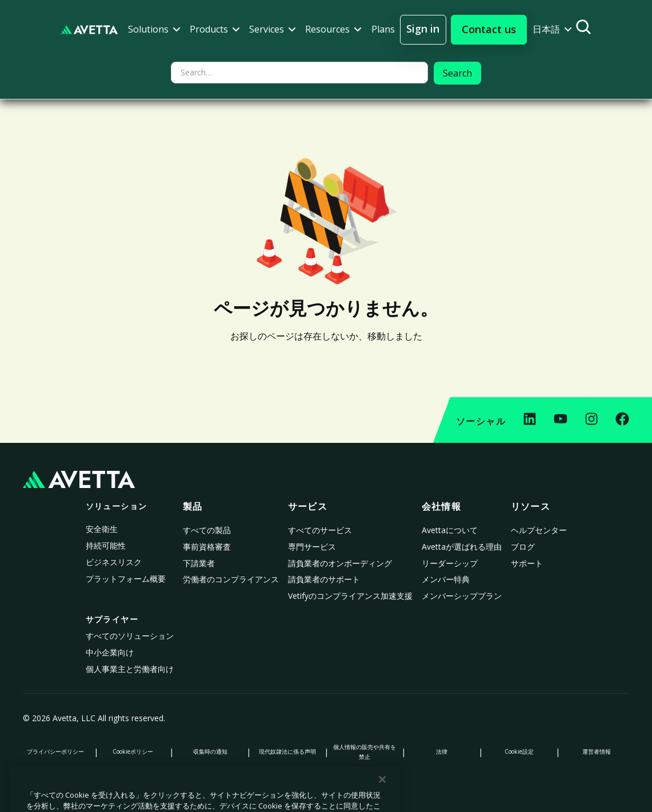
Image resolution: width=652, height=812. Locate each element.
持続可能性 (106, 545)
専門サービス (312, 547)
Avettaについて (450, 530)
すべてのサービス (320, 530)
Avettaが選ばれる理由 (462, 547)
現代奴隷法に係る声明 (287, 751)
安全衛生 (102, 529)
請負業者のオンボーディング (340, 563)
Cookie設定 (519, 751)
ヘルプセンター (539, 530)
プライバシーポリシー (55, 751)
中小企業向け (110, 652)
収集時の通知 (210, 751)
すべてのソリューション (130, 636)
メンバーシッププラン (462, 596)
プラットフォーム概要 (126, 579)
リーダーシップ (450, 563)
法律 (442, 751)
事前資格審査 (207, 547)
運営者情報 (597, 751)
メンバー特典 (446, 579)
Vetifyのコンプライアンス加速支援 (350, 596)
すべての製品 (207, 530)
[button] (154, 29)
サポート (527, 563)
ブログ (523, 547)
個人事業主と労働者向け (130, 669)
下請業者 (199, 563)
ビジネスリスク (114, 562)
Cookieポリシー (133, 751)
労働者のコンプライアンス (231, 579)
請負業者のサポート (324, 579)
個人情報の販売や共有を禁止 (365, 752)
